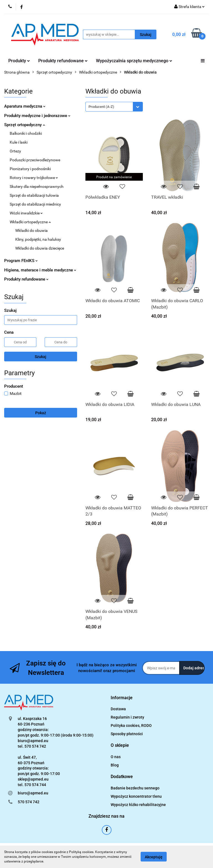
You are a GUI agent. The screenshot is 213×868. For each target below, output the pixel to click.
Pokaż (41, 413)
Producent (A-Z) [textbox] (101, 107)
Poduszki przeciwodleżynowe (35, 160)
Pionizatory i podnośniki (30, 169)
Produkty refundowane (63, 61)
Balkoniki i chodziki (26, 133)
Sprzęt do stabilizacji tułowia (34, 195)
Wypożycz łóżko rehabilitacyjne (138, 805)
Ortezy (15, 151)
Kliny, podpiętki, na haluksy (38, 239)
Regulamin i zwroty (127, 717)
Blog (115, 765)
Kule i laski (19, 142)
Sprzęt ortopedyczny (25, 125)
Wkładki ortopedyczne (30, 222)
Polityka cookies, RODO (131, 726)
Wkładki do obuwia (31, 230)
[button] (122, 698)
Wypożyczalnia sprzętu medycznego (134, 61)
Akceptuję (154, 857)
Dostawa (118, 709)
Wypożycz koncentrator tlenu (136, 796)
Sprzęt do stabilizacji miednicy (35, 204)
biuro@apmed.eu (33, 793)
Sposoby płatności (127, 734)
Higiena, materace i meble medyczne (40, 270)
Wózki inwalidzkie (26, 213)
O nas (116, 757)
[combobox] (114, 107)
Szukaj (40, 357)
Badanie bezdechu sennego (135, 788)
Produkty (19, 61)
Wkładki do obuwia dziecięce (40, 248)
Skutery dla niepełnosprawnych (37, 186)
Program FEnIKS (21, 261)
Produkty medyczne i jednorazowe (37, 116)
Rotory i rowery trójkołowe (34, 178)
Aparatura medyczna (25, 106)
